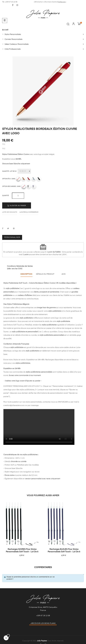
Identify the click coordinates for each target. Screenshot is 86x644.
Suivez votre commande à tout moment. (25, 375)
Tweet (8, 229)
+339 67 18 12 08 (43, 615)
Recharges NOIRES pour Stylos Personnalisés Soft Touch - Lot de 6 (22, 550)
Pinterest (14, 229)
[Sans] (18, 179)
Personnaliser (12, 237)
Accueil (5, 30)
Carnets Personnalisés (14, 39)
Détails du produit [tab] (45, 274)
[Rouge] (29, 179)
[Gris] (34, 179)
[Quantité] (24, 171)
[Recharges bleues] (34, 186)
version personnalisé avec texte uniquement (43, 478)
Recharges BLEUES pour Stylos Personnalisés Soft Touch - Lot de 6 (64, 550)
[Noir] (39, 179)
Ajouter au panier (17, 206)
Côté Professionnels (13, 49)
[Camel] (23, 179)
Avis (64, 274)
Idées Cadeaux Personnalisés (17, 44)
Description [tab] (26, 274)
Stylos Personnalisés (13, 34)
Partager (3, 229)
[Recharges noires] (29, 186)
